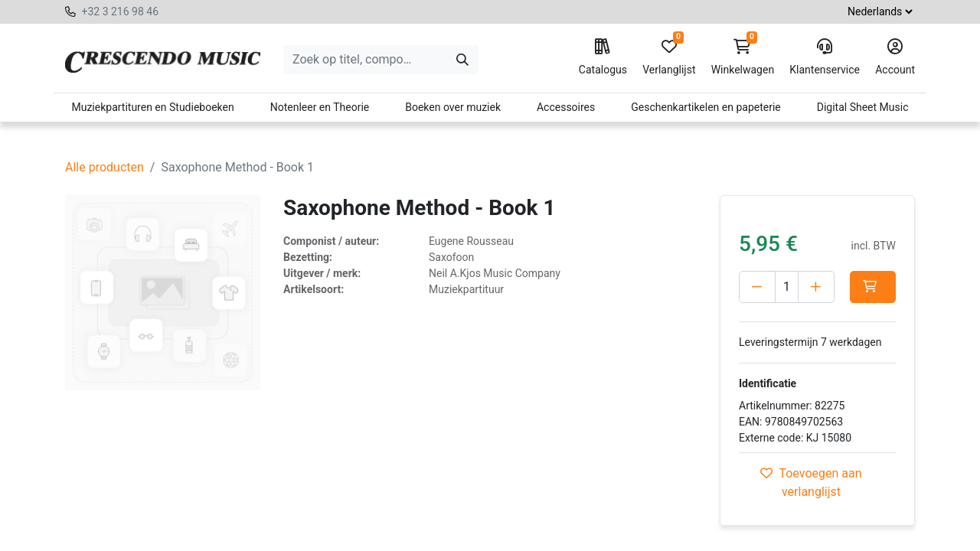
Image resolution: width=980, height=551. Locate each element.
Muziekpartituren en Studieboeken (152, 107)
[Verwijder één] (757, 287)
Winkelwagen (743, 57)
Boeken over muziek (453, 107)
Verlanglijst (669, 57)
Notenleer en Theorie (320, 107)
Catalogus (603, 57)
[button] (873, 287)
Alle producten (105, 167)
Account (895, 57)
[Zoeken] (462, 60)
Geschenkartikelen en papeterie (706, 107)
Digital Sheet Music (863, 107)
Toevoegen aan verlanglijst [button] (811, 483)
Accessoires (566, 107)
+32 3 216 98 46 (120, 11)
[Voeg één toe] (816, 287)
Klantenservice (825, 57)
